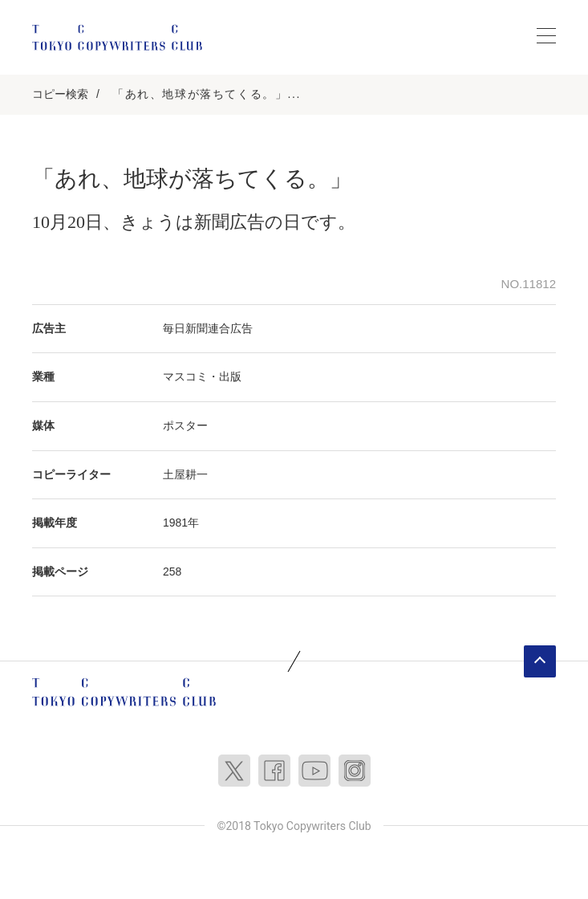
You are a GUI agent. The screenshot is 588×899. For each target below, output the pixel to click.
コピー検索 (60, 94)
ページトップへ (540, 661)
